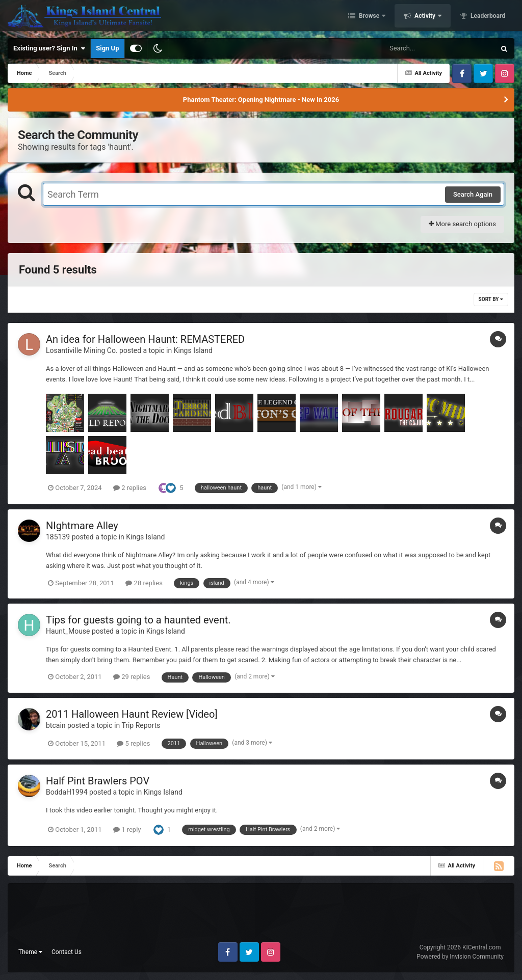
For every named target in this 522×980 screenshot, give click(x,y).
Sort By (491, 299)
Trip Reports (141, 725)
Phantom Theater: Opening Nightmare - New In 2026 (261, 100)
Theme (30, 952)
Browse (369, 17)
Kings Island (193, 350)
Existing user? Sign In (49, 48)
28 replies (144, 583)
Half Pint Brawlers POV (98, 781)
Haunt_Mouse (68, 631)
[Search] (412, 48)
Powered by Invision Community (460, 957)
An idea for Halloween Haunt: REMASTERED (145, 339)
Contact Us (67, 952)
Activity (425, 17)
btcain (56, 725)
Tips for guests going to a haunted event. (138, 620)
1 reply (127, 829)
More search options (462, 224)
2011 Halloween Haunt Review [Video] (132, 714)
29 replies (132, 677)
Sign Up (107, 48)
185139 (58, 537)
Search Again (473, 194)
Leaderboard (487, 17)
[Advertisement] (261, 917)
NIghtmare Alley (82, 526)
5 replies (133, 743)
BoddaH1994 (67, 792)
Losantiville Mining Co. (82, 350)
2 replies (130, 488)
